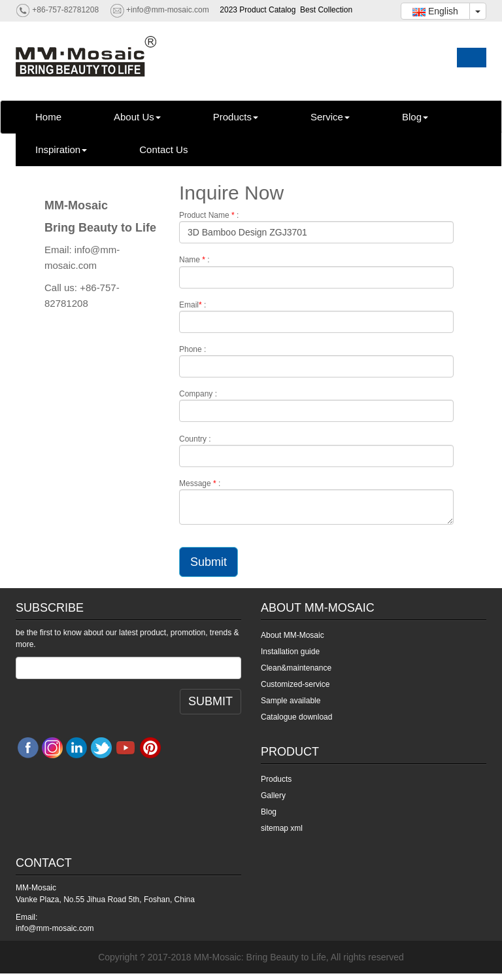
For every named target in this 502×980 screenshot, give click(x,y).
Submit (209, 562)
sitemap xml (282, 828)
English (435, 11)
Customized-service (295, 684)
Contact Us (163, 149)
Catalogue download (296, 717)
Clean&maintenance (296, 668)
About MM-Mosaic (293, 635)
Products (236, 117)
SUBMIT (210, 701)
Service (330, 117)
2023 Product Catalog (258, 10)
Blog (415, 117)
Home (48, 117)
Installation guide (290, 652)
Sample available (291, 701)
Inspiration (61, 149)
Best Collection (326, 10)
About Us (137, 117)
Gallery (273, 796)
